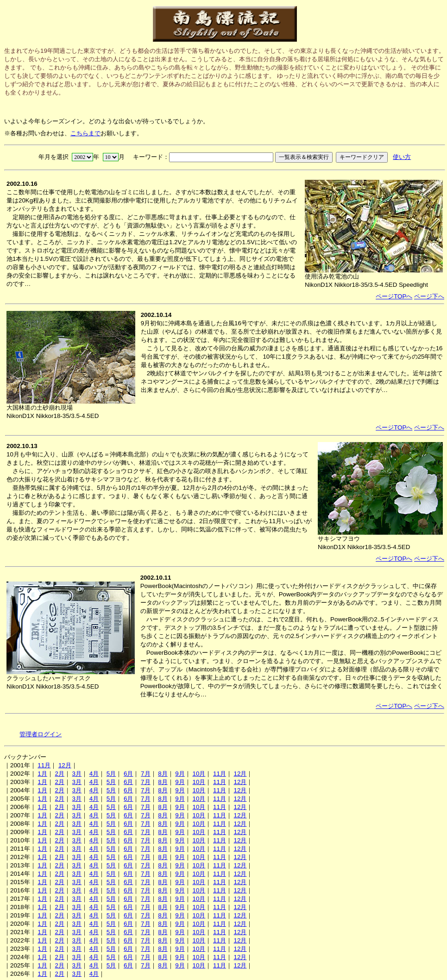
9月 (180, 774)
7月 (145, 774)
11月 (44, 765)
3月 (77, 774)
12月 (65, 765)
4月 (94, 774)
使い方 (402, 157)
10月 (199, 774)
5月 (111, 774)
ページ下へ (429, 296)
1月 (42, 774)
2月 (59, 774)
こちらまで (85, 133)
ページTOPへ (394, 296)
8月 (163, 774)
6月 (128, 774)
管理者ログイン (41, 734)
